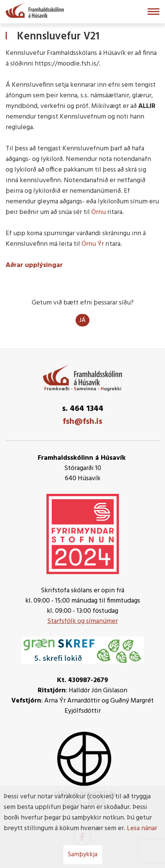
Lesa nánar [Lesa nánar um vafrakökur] (142, 828)
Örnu (99, 212)
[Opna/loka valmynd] (153, 12)
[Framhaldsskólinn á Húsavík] (35, 9)
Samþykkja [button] (83, 855)
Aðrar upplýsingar (34, 265)
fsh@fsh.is (82, 422)
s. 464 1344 (83, 409)
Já (82, 320)
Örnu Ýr (93, 244)
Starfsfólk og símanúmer (82, 621)
